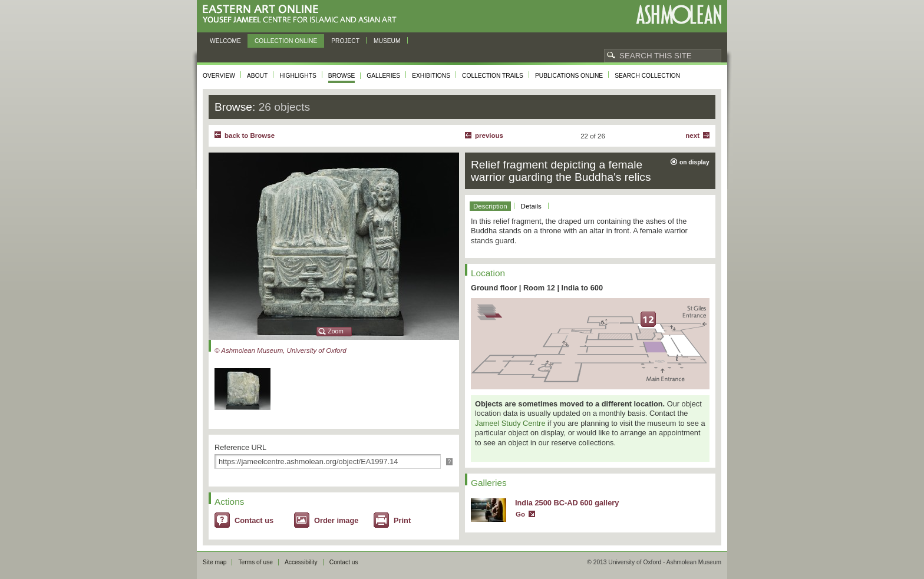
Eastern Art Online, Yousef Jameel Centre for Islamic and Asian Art (303, 14)
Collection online (286, 41)
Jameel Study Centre (510, 423)
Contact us (254, 520)
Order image (336, 520)
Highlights (298, 76)
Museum (387, 41)
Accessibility (301, 562)
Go (520, 514)
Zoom (336, 331)
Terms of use (255, 562)
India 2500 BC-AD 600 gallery (567, 503)
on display (694, 162)
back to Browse (250, 135)
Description (490, 206)
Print (402, 520)
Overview (219, 76)
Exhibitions (431, 76)
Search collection (647, 76)
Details (531, 206)
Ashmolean (679, 14)
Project (345, 41)
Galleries (383, 76)
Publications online (569, 76)
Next (692, 135)
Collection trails (493, 76)
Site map (214, 562)
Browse (342, 76)
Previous (489, 135)
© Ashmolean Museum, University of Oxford (280, 350)
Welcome (225, 41)
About (257, 76)
